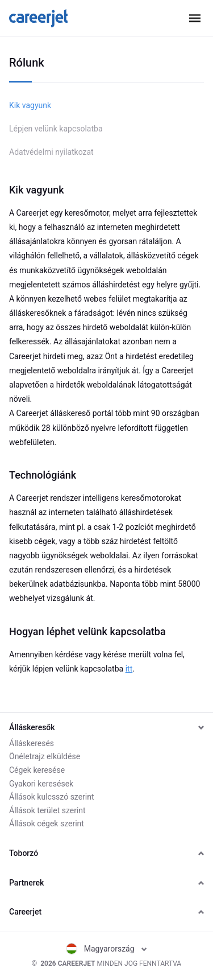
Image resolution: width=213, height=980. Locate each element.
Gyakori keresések (41, 784)
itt (129, 669)
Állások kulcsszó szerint (52, 797)
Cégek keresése (37, 770)
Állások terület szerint (47, 810)
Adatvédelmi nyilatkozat (51, 152)
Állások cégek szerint (47, 823)
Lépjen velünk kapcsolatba (56, 129)
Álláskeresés (32, 743)
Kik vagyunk (30, 105)
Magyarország (106, 949)
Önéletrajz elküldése (45, 756)
